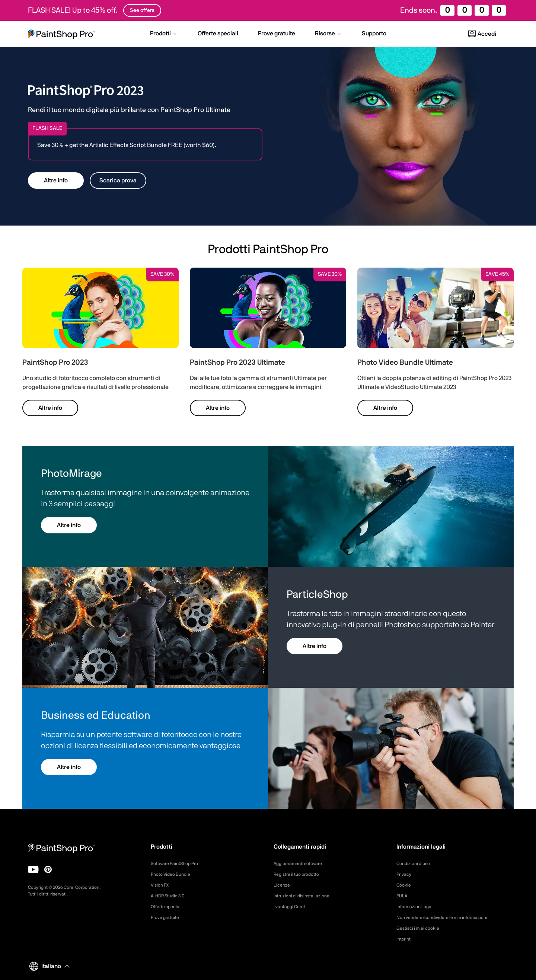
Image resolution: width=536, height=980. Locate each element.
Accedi (482, 34)
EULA (403, 896)
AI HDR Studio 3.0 (171, 896)
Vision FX (161, 885)
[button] (164, 34)
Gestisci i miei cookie (421, 928)
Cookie (405, 885)
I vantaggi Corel (292, 907)
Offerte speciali (169, 907)
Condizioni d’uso (416, 864)
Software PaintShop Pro (178, 864)
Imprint (405, 939)
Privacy (405, 874)
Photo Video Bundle (174, 874)
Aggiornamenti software (302, 864)
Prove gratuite (167, 917)
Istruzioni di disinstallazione (305, 896)
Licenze (283, 885)
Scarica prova (118, 181)
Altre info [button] (56, 181)
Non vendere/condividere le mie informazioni (449, 917)
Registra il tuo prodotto (300, 874)
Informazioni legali (418, 907)
